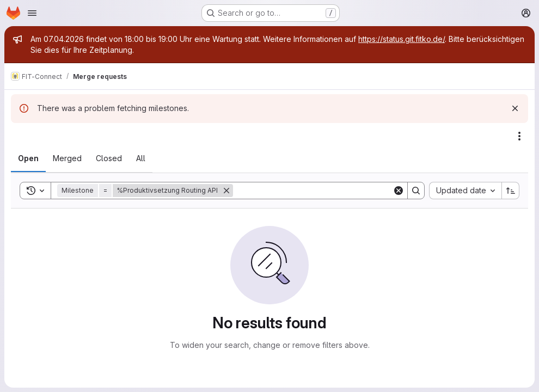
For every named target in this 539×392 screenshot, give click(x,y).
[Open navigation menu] (32, 13)
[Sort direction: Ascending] (511, 191)
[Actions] (519, 136)
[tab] (28, 158)
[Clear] (399, 191)
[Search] (313, 191)
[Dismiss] (515, 108)
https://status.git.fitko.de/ (402, 39)
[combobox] (465, 191)
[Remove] (226, 191)
